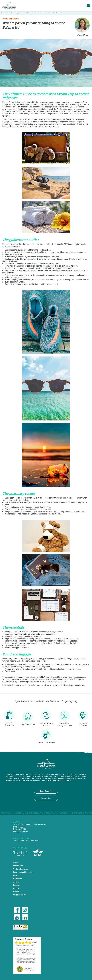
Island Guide (18, 866)
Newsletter (17, 879)
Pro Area (17, 885)
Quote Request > (46, 791)
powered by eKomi (30, 969)
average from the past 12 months (25, 945)
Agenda (16, 882)
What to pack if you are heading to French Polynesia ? (44, 13)
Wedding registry (20, 895)
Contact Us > (46, 798)
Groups (16, 888)
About (16, 863)
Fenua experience (17, 13)
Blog (15, 875)
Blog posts (5, 13)
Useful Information (21, 869)
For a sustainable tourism (23, 872)
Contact (16, 892)
